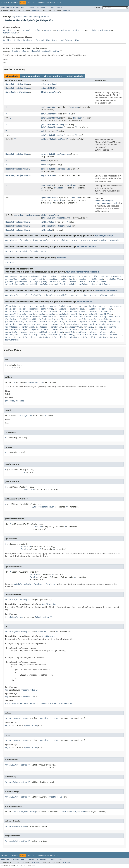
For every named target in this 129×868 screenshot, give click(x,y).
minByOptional (12, 327)
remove (44, 161)
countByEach (62, 314)
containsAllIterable (16, 314)
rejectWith (93, 281)
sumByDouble (46, 284)
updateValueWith (49, 198)
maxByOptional (58, 324)
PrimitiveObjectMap (100, 30)
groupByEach (21, 281)
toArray (92, 332)
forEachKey (25, 240)
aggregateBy (11, 276)
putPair (45, 139)
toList (19, 335)
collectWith (82, 279)
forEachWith (21, 251)
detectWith (65, 317)
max (33, 324)
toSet (42, 335)
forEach (9, 251)
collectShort (67, 279)
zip (92, 284)
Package (14, 3)
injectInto (31, 322)
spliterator (81, 295)
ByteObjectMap (10, 30)
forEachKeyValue (41, 240)
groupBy (9, 281)
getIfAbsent (64, 240)
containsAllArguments (100, 311)
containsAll (80, 311)
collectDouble (114, 276)
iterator (10, 262)
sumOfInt (70, 332)
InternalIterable (31, 30)
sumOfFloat (57, 332)
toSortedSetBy (105, 337)
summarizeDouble (81, 329)
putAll (44, 135)
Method (35, 11)
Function (78, 118)
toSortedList (100, 335)
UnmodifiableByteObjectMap (66, 40)
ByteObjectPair (58, 139)
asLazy (117, 306)
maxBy (46, 324)
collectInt (39, 279)
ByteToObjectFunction (52, 127)
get (53, 240)
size (69, 329)
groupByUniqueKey (38, 281)
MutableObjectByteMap (17, 92)
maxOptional (74, 324)
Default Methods (74, 76)
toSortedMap (29, 337)
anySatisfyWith (57, 306)
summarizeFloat (100, 329)
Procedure (50, 175)
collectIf (26, 279)
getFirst (62, 319)
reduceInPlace (111, 327)
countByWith (91, 314)
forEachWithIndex (38, 251)
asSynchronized (49, 84)
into (94, 322)
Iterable (48, 30)
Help (59, 3)
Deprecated (43, 3)
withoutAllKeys (49, 226)
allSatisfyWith (26, 306)
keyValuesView (99, 240)
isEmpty (102, 322)
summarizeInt (12, 332)
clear (45, 276)
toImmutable (115, 240)
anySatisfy (42, 306)
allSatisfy (11, 306)
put (43, 131)
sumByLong (83, 284)
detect (21, 317)
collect (53, 276)
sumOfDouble (43, 332)
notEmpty (88, 327)
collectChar (98, 276)
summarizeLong (28, 332)
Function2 (59, 200)
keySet (75, 240)
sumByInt (72, 284)
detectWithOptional (103, 317)
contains (67, 311)
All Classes (56, 7)
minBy (110, 324)
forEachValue (37, 295)
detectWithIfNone (82, 317)
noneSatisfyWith (73, 327)
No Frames (42, 7)
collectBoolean (67, 276)
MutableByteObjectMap (17, 84)
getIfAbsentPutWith (51, 118)
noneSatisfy (57, 327)
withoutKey (46, 230)
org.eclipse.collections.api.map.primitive (31, 17)
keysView (85, 240)
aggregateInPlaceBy (30, 276)
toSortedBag (53, 335)
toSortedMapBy (59, 337)
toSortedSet (75, 337)
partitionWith (69, 281)
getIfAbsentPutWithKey (53, 124)
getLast (72, 319)
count (31, 314)
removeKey (46, 165)
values (113, 295)
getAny (52, 319)
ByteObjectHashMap (12, 40)
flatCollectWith (114, 279)
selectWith (32, 284)
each (118, 317)
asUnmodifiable (49, 88)
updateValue (47, 185)
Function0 (74, 107)
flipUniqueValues (50, 92)
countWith (10, 317)
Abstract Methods (53, 76)
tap (43, 175)
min (98, 324)
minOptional (28, 327)
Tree (34, 3)
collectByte (84, 276)
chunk (8, 309)
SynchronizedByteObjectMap (37, 40)
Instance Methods (31, 76)
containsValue (12, 295)
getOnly (82, 319)
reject (44, 154)
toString (103, 295)
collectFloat (12, 279)
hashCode (51, 295)
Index (53, 3)
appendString (74, 306)
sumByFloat (60, 284)
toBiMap (9, 335)
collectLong (52, 279)
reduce (99, 327)
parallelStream (65, 295)
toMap (27, 335)
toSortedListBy (13, 337)
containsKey (11, 240)
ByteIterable (64, 226)
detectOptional (50, 317)
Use (29, 3)
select (44, 169)
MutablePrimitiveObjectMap (71, 30)
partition (55, 281)
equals (25, 295)
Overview (5, 3)
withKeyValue (48, 222)
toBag (111, 332)
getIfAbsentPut (49, 107)
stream (93, 295)
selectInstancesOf (15, 284)
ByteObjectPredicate (59, 154)
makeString (114, 322)
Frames (32, 7)
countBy (40, 314)
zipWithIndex (103, 284)
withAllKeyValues (50, 215)
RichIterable (9, 33)
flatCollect (97, 279)
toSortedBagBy (84, 335)
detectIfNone (33, 317)
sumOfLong (81, 332)
